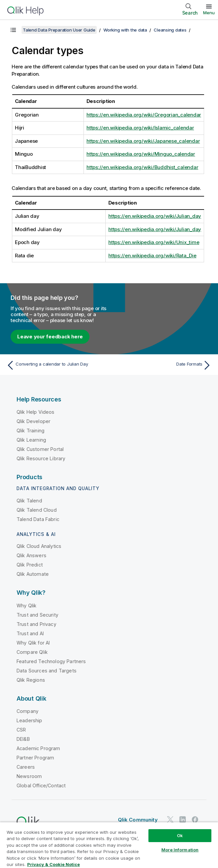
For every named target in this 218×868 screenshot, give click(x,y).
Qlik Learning (31, 440)
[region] (109, 845)
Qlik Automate (33, 574)
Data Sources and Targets (47, 671)
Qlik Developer (33, 421)
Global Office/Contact (41, 785)
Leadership (29, 720)
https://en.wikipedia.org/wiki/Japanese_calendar (143, 141)
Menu (209, 13)
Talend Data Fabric (38, 519)
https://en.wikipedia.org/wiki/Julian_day (155, 216)
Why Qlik (27, 606)
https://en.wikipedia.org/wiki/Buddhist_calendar (142, 167)
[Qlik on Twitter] (170, 819)
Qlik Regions (31, 680)
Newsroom (29, 776)
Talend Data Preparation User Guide (59, 30)
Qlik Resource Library (41, 458)
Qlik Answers (31, 555)
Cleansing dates (170, 30)
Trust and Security (37, 615)
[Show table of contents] (13, 30)
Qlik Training (30, 431)
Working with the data (125, 30)
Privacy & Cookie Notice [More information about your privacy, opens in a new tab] (54, 864)
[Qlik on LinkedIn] (183, 819)
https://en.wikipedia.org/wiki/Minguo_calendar (141, 154)
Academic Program (38, 748)
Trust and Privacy (36, 624)
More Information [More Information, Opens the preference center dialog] (180, 850)
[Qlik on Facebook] (195, 819)
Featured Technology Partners (51, 661)
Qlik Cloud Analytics (39, 546)
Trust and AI (30, 633)
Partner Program (35, 758)
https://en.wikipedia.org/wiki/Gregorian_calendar (144, 115)
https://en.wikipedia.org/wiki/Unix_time (154, 242)
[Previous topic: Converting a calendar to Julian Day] (56, 365)
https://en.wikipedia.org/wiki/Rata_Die (152, 256)
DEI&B (23, 739)
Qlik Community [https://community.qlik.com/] (138, 820)
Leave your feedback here (50, 337)
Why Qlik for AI (33, 643)
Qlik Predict (30, 565)
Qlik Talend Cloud (37, 510)
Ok (180, 835)
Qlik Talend (29, 501)
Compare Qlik (32, 652)
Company (27, 711)
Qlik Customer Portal (40, 449)
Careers (26, 767)
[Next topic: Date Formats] (162, 365)
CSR (21, 730)
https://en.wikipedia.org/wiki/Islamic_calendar (140, 128)
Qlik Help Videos (36, 412)
